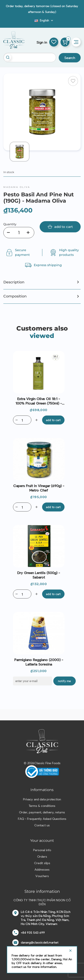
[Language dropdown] (44, 20)
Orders (42, 856)
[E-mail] (33, 681)
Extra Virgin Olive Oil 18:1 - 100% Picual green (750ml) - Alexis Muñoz (39, 401)
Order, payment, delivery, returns (42, 812)
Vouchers (42, 876)
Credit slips (42, 863)
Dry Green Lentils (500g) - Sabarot (39, 575)
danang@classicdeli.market (40, 942)
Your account (42, 841)
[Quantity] (19, 233)
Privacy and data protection (42, 799)
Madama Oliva (17, 187)
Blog (32, 22)
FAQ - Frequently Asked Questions (42, 819)
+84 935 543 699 (33, 932)
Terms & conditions (42, 806)
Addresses (42, 869)
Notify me (64, 681)
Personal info (42, 850)
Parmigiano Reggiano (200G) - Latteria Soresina (39, 662)
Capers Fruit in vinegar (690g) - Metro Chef (39, 488)
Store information (42, 891)
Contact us (42, 825)
